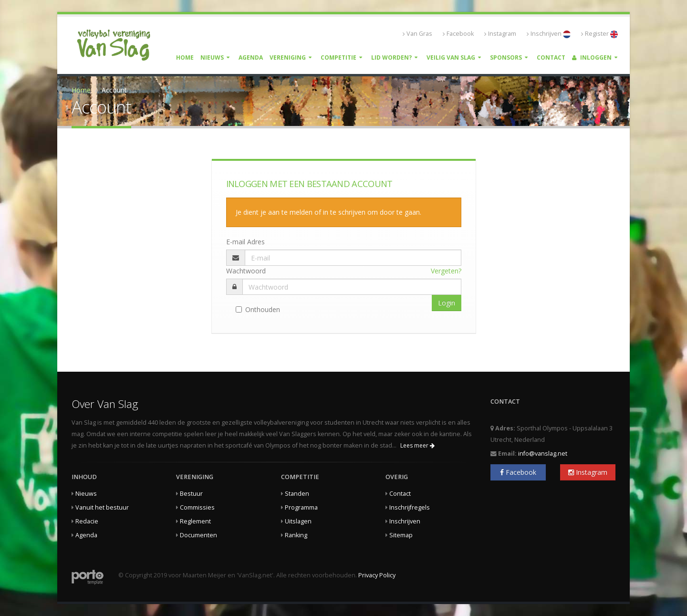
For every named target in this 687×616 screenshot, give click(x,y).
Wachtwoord (246, 271)
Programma (301, 507)
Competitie (338, 57)
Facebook (458, 34)
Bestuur (191, 494)
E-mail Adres (245, 242)
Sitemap (401, 535)
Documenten (198, 535)
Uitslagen (298, 521)
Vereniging (288, 57)
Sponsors (506, 57)
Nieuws (212, 57)
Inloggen (592, 57)
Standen (297, 494)
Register (599, 34)
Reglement (195, 521)
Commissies (197, 507)
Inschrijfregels (410, 507)
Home (185, 57)
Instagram (500, 34)
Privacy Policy (377, 575)
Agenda (251, 57)
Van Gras (417, 34)
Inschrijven (549, 34)
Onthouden (258, 309)
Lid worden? (391, 57)
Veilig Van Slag (451, 57)
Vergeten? (446, 271)
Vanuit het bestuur (102, 507)
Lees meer (417, 445)
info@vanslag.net (543, 454)
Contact (551, 57)
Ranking (296, 535)
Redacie (87, 521)
